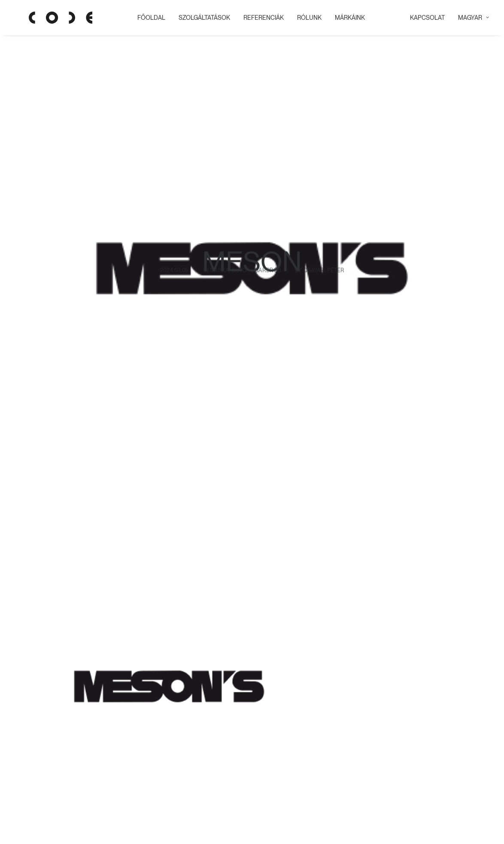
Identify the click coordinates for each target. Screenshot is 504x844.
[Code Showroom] (47, 18)
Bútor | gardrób (257, 216)
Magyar (474, 18)
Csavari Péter (324, 216)
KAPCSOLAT (427, 18)
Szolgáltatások (201, 18)
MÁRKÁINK (346, 18)
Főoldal (148, 18)
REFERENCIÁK (260, 18)
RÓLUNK (306, 18)
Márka (220, 216)
